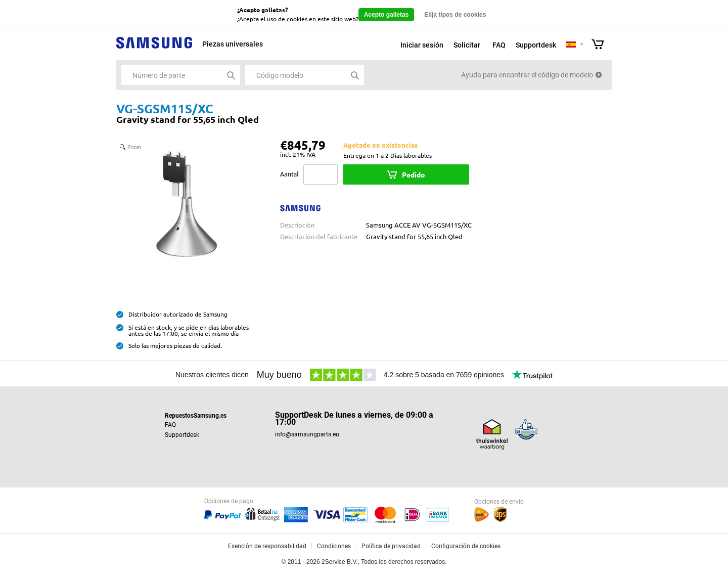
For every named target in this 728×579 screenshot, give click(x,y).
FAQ (499, 45)
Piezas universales (233, 44)
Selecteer (582, 45)
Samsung (154, 48)
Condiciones (334, 546)
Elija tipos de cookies (455, 15)
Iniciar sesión (422, 45)
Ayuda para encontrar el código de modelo (527, 75)
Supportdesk (536, 45)
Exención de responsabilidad (267, 546)
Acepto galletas (386, 15)
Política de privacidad (391, 546)
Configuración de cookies (466, 546)
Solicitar (467, 45)
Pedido (414, 174)
